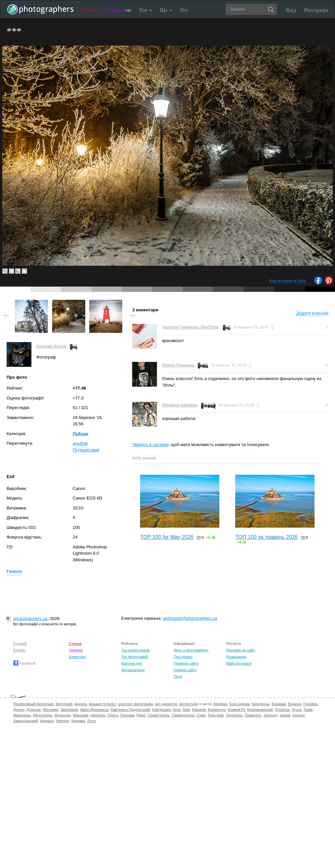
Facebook (24, 663)
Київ (186, 710)
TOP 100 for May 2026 (167, 537)
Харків (285, 715)
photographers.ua (30, 619)
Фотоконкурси (133, 670)
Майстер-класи (239, 663)
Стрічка (89, 10)
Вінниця (295, 704)
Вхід (291, 10)
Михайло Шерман (180, 405)
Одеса (113, 715)
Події (178, 677)
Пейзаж (80, 434)
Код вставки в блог (288, 281)
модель (81, 704)
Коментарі (77, 657)
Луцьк (297, 710)
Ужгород (271, 715)
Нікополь (98, 715)
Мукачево (63, 715)
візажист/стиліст (102, 704)
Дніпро (19, 710)
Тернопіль (234, 715)
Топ (146, 10)
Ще (166, 10)
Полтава (127, 715)
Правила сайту (186, 663)
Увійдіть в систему (150, 445)
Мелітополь (43, 715)
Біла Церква (240, 704)
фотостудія (189, 704)
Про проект (183, 657)
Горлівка (310, 704)
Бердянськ (261, 704)
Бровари (279, 704)
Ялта (91, 721)
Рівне (141, 715)
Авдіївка (220, 704)
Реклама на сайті (241, 650)
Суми (201, 715)
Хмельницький (25, 721)
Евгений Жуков (51, 346)
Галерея (118, 10)
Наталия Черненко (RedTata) (190, 327)
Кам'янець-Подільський (130, 710)
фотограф (64, 704)
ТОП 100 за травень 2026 (266, 537)
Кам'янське (162, 710)
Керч (177, 710)
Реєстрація (316, 10)
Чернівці (78, 721)
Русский (20, 643)
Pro (184, 10)
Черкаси (47, 721)
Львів (308, 710)
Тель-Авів (216, 715)
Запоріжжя (69, 710)
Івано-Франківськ (94, 710)
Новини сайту (185, 670)
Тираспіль (253, 715)
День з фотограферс (191, 650)
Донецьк (34, 710)
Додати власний (312, 313)
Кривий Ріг (237, 710)
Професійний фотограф (33, 704)
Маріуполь (22, 715)
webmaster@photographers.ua (190, 618)
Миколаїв (81, 715)
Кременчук (217, 710)
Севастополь (159, 715)
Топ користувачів (135, 650)
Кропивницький (260, 710)
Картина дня (132, 663)
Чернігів (62, 721)
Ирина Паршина (178, 365)
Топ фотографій (135, 657)
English (19, 650)
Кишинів (199, 710)
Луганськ (282, 710)
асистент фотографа (135, 704)
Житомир (50, 710)
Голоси (14, 571)
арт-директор (166, 704)
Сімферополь (183, 715)
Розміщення (236, 657)
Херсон (298, 715)
